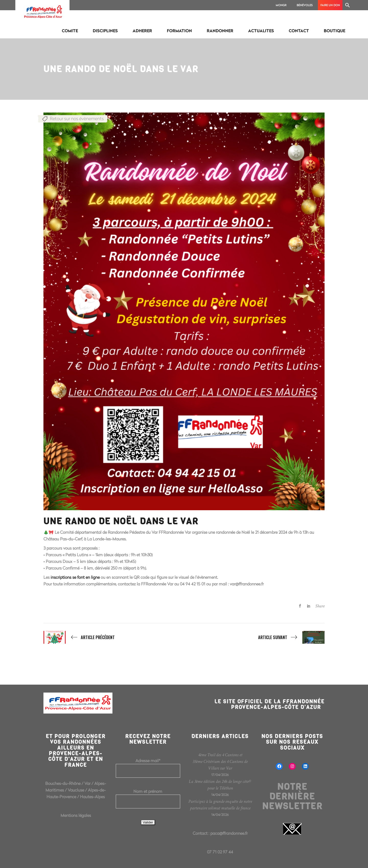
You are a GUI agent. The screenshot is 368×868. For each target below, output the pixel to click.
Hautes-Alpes (92, 797)
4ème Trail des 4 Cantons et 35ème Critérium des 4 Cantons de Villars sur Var (220, 761)
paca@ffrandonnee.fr (229, 833)
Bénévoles (305, 5)
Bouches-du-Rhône (63, 783)
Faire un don (330, 5)
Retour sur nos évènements (77, 118)
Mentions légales (76, 815)
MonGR (281, 5)
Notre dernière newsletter (292, 796)
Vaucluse (76, 790)
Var (87, 783)
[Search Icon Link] (348, 5)
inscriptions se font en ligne (75, 577)
